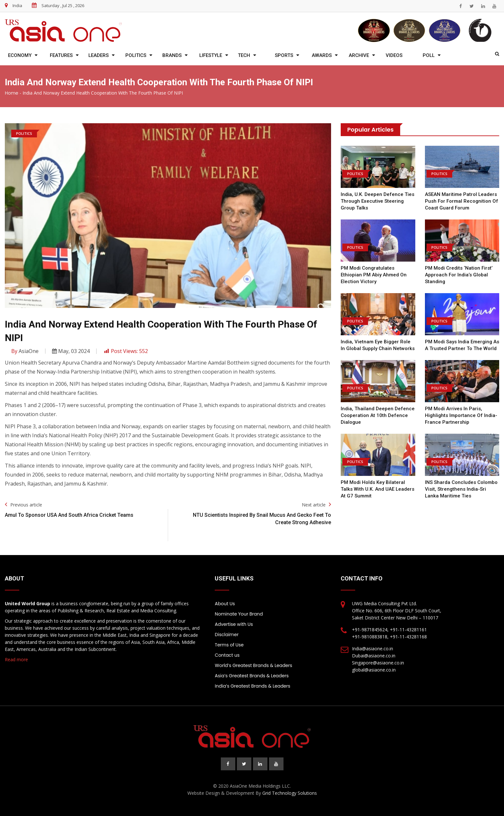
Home (12, 93)
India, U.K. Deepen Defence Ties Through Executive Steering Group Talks (378, 201)
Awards (322, 55)
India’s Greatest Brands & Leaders (252, 686)
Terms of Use (229, 645)
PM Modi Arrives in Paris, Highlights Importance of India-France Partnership (461, 415)
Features (61, 55)
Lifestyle (211, 55)
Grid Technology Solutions (290, 793)
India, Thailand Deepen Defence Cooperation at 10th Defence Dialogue (378, 415)
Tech (244, 55)
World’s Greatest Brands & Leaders (253, 665)
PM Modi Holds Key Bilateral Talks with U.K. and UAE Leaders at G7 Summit (378, 489)
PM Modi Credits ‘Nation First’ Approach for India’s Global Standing (459, 275)
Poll (429, 55)
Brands (172, 55)
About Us (225, 604)
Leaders (99, 55)
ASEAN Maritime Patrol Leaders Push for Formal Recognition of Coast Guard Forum (462, 201)
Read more (16, 659)
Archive (359, 55)
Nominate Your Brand (239, 614)
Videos (394, 55)
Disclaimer (227, 635)
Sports (284, 55)
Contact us (227, 655)
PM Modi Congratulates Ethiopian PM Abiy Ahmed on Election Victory (374, 275)
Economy (20, 55)
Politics (136, 55)
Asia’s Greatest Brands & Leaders (252, 676)
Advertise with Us (234, 624)
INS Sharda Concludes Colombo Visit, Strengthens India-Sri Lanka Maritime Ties (461, 489)
